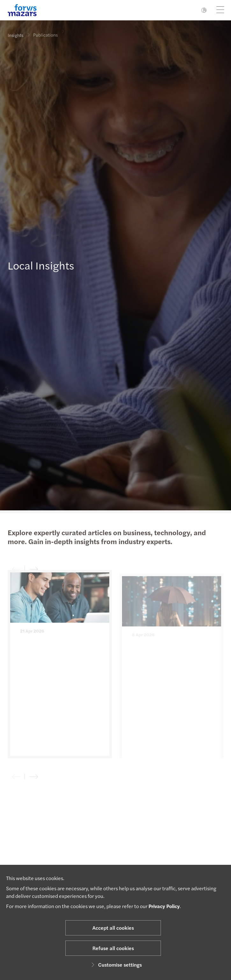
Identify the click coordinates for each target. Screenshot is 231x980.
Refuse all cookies (113, 948)
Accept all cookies (113, 928)
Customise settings (115, 965)
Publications (45, 33)
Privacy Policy (164, 906)
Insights (15, 35)
